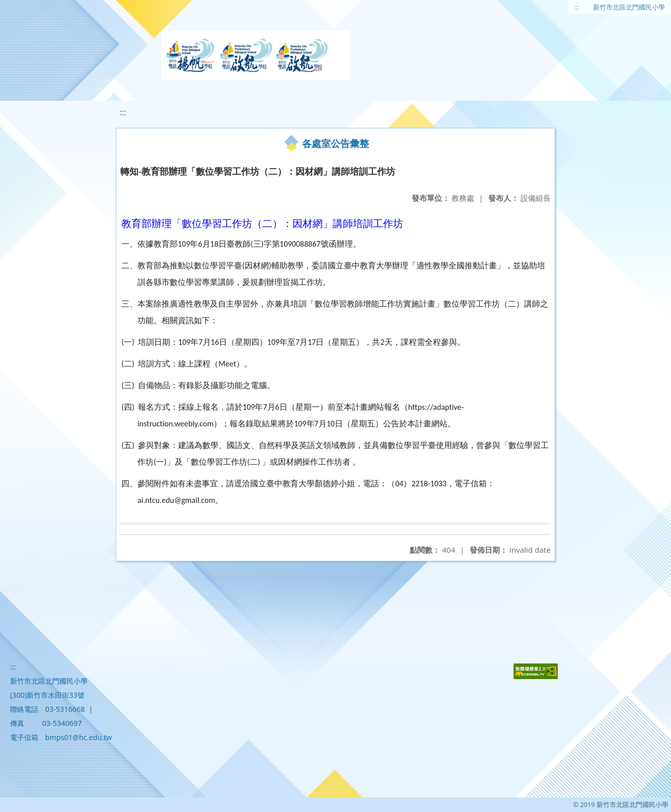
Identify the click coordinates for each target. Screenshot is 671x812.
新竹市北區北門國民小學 (629, 7)
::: (577, 7)
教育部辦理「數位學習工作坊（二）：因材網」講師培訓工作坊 (262, 223)
